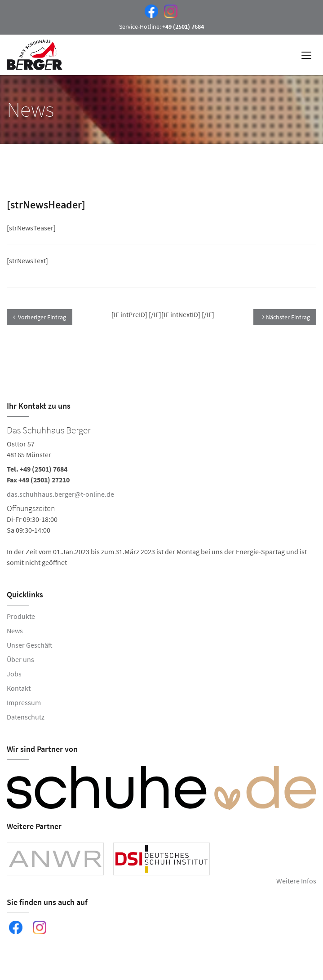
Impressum (24, 702)
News (15, 631)
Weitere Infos (296, 881)
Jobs (14, 674)
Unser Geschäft (30, 645)
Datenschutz (26, 717)
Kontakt (19, 688)
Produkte (21, 616)
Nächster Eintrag (286, 317)
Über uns (20, 659)
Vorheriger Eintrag (40, 317)
